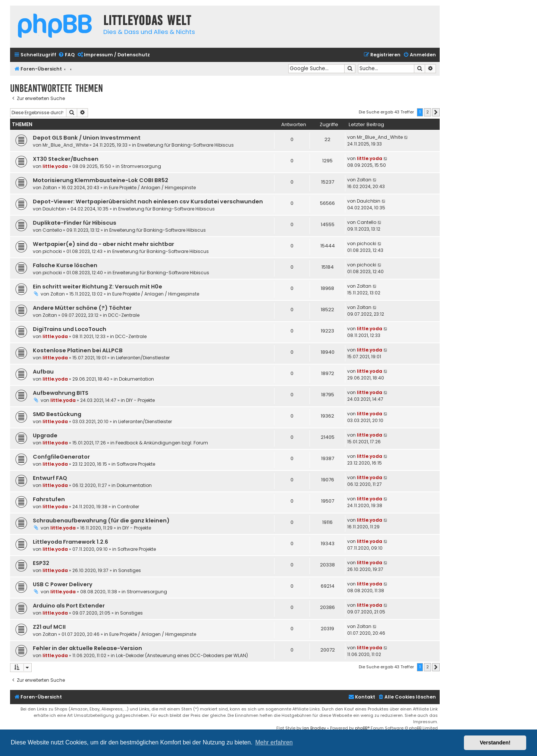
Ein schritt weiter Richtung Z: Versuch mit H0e (98, 287)
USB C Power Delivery (63, 584)
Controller (128, 507)
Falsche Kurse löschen (65, 265)
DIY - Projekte (140, 400)
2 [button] (428, 112)
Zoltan (50, 188)
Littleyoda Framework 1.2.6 (70, 542)
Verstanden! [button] (495, 743)
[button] (436, 112)
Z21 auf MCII (49, 627)
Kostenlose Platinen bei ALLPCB (78, 350)
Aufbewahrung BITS (61, 393)
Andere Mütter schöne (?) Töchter (82, 308)
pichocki (52, 251)
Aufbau (43, 372)
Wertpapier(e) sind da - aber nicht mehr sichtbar (103, 244)
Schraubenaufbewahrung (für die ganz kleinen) (101, 521)
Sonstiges (130, 570)
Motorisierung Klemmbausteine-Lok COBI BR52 (101, 180)
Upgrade (45, 435)
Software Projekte (136, 464)
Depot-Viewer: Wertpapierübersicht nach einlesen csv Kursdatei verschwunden (148, 202)
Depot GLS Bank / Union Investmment (87, 138)
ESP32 (41, 563)
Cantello (52, 230)
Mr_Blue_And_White (65, 145)
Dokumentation (136, 379)
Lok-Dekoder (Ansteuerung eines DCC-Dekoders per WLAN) (182, 655)
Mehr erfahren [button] (274, 742)
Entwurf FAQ (50, 478)
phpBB (361, 728)
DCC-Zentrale (124, 315)
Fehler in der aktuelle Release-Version (87, 648)
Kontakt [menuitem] (362, 697)
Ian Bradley (314, 728)
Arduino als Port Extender (69, 606)
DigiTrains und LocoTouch (70, 329)
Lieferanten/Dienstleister (143, 358)
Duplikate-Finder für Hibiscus (75, 223)
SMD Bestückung (57, 414)
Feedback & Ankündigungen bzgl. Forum (162, 443)
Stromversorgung (141, 166)
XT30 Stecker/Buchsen (66, 159)
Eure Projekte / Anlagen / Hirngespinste (152, 188)
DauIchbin (54, 209)
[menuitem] (66, 55)
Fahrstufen (49, 499)
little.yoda (55, 166)
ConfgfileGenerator (61, 457)
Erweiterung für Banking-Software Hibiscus (186, 145)
